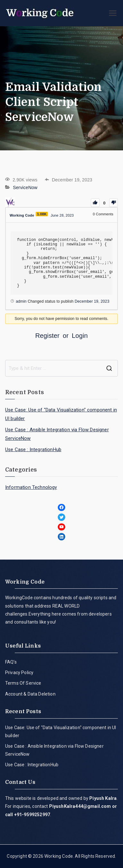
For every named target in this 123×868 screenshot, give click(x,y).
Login (80, 336)
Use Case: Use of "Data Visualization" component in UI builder (61, 414)
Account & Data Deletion (30, 694)
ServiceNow (25, 187)
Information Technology (31, 487)
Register (48, 336)
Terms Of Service (23, 683)
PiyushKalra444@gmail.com (80, 806)
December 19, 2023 (92, 301)
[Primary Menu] (113, 13)
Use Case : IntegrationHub (33, 450)
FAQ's (11, 662)
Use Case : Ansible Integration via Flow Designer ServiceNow (57, 434)
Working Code (59, 856)
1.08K (42, 214)
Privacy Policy (19, 673)
